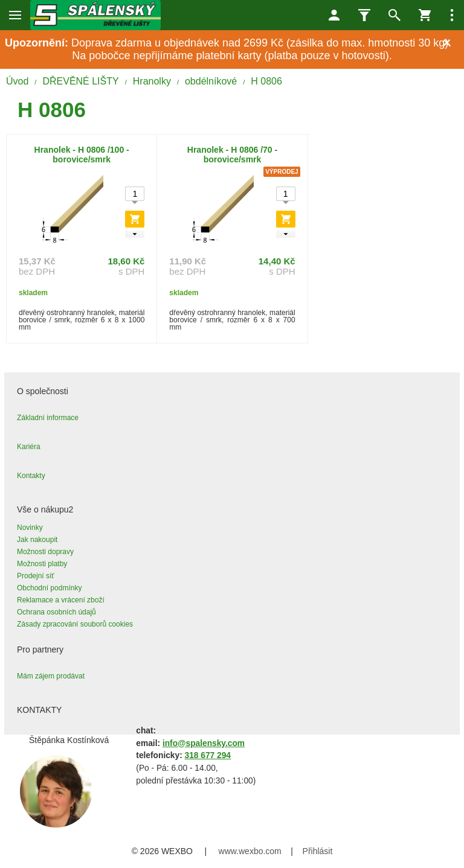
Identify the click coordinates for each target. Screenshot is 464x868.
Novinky (30, 528)
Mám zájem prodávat (51, 676)
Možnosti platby (42, 564)
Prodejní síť (36, 576)
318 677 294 (208, 755)
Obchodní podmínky (49, 588)
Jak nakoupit (37, 540)
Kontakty (31, 476)
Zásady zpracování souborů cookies (75, 624)
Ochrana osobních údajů (56, 612)
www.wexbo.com (250, 851)
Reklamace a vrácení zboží (61, 600)
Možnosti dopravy (45, 552)
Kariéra (29, 447)
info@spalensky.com (204, 743)
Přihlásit (318, 851)
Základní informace (48, 418)
